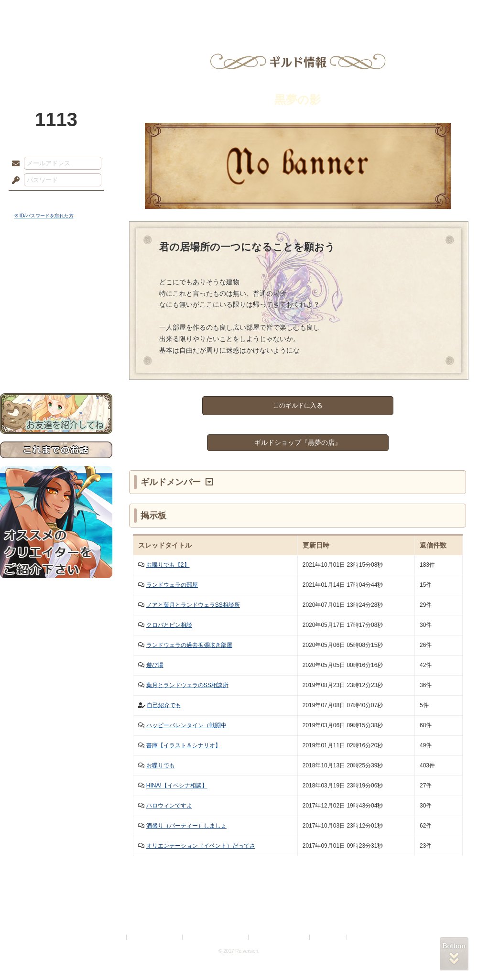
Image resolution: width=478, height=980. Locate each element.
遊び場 (155, 665)
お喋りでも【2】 (168, 565)
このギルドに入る (298, 405)
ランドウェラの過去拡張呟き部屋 (189, 645)
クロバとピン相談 (169, 625)
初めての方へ (56, 347)
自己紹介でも (164, 705)
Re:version (363, 937)
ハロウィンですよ (169, 806)
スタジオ (307, 12)
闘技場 (443, 12)
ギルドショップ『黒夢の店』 (298, 442)
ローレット (171, 12)
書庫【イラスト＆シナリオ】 (184, 745)
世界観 (56, 261)
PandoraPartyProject (56, 53)
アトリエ (239, 12)
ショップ (375, 12)
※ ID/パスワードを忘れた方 (44, 216)
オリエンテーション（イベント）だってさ (201, 846)
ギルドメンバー (172, 482)
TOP (35, 12)
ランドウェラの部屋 (172, 585)
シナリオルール (56, 308)
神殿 (103, 12)
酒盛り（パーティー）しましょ (186, 826)
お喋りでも (161, 765)
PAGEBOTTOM (454, 954)
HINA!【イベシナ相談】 (177, 786)
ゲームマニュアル (56, 294)
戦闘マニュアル (56, 332)
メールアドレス (13, 164)
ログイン (33, 200)
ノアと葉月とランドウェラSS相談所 (193, 605)
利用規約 (113, 937)
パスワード (13, 181)
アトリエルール (56, 320)
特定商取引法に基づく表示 (216, 937)
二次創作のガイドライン (280, 937)
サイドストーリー (56, 277)
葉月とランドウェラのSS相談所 (187, 685)
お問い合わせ (56, 363)
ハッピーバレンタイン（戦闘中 (186, 725)
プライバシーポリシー (155, 937)
